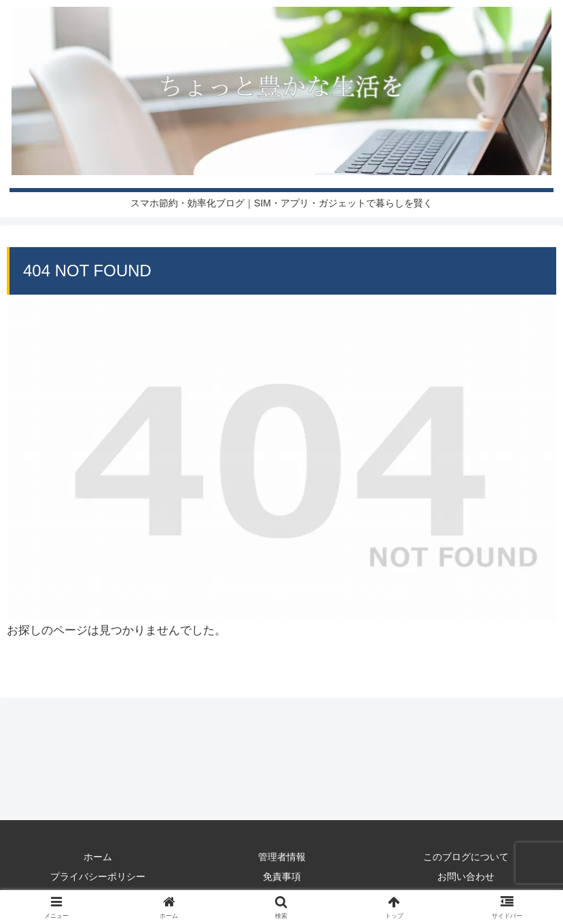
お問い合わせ (466, 876)
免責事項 (282, 876)
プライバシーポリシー (98, 876)
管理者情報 (282, 857)
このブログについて (466, 857)
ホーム (98, 857)
